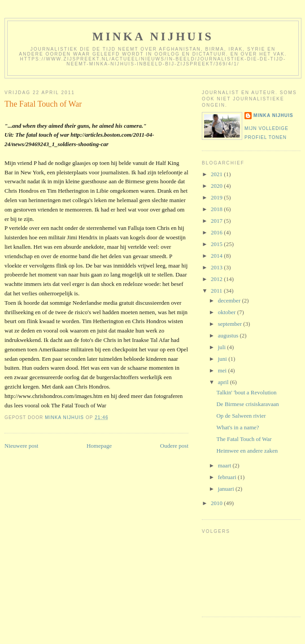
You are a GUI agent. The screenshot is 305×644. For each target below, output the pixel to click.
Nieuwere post (21, 446)
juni (223, 359)
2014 (217, 256)
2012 (217, 279)
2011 (217, 291)
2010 (217, 503)
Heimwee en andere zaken (247, 451)
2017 (217, 221)
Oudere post (174, 446)
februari (228, 477)
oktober (228, 312)
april (224, 382)
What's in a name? (237, 427)
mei (223, 370)
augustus (229, 335)
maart (225, 465)
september (231, 324)
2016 (217, 232)
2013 (217, 267)
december (230, 300)
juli (223, 347)
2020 (217, 186)
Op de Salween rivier (241, 416)
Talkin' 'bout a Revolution (246, 392)
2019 (217, 197)
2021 (217, 174)
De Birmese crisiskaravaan (247, 404)
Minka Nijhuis (153, 37)
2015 (217, 244)
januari (227, 489)
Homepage (99, 446)
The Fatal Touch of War (244, 439)
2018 (217, 209)
